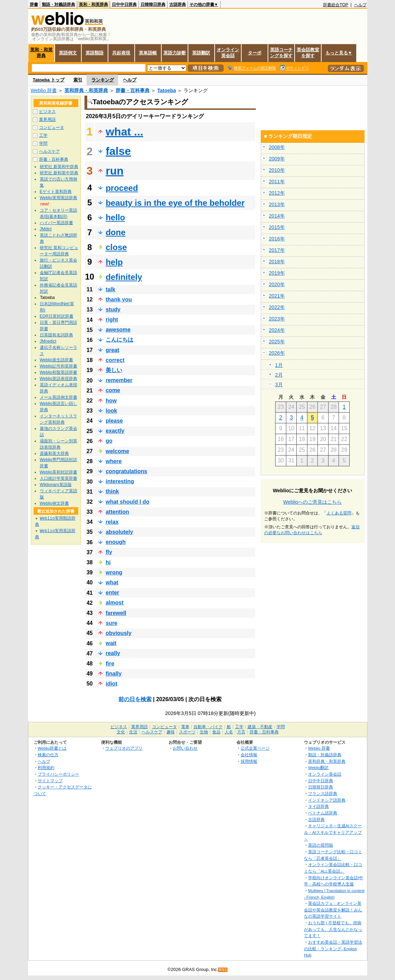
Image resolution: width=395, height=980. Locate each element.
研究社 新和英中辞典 (59, 173)
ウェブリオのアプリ (124, 748)
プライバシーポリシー (59, 774)
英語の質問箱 (321, 845)
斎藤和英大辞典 (54, 453)
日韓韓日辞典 (153, 5)
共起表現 (121, 53)
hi (108, 562)
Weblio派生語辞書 (56, 360)
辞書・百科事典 (133, 90)
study (113, 310)
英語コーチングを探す (281, 53)
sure (111, 623)
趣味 (171, 732)
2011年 (277, 182)
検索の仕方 (48, 755)
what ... (124, 132)
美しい (114, 370)
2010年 (277, 170)
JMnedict (48, 341)
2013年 (277, 204)
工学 (43, 135)
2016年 (277, 239)
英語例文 (68, 53)
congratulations (126, 471)
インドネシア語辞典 (327, 800)
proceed (122, 188)
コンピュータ (52, 127)
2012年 (277, 193)
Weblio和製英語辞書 (59, 372)
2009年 (277, 159)
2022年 (277, 307)
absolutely (119, 532)
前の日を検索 (135, 699)
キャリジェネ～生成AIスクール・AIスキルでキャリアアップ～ (333, 832)
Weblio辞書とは (52, 748)
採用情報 (249, 761)
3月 (279, 385)
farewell (116, 613)
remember (119, 380)
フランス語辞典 (323, 793)
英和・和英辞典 (93, 5)
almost (115, 603)
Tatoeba (167, 90)
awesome (118, 330)
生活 (133, 732)
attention (117, 512)
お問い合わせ (185, 748)
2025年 (277, 342)
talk (110, 289)
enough (116, 542)
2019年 (277, 273)
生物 (204, 732)
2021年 (277, 296)
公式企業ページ (255, 748)
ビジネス (47, 112)
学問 (43, 143)
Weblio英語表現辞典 (59, 379)
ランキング (103, 80)
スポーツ (187, 732)
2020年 (277, 284)
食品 (216, 732)
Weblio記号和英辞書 (59, 366)
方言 (241, 732)
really (113, 653)
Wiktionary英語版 (56, 485)
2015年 (277, 227)
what (112, 582)
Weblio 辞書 (44, 90)
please (114, 421)
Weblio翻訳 (318, 767)
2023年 (277, 319)
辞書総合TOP (336, 5)
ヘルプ (360, 5)
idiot (111, 684)
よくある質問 (339, 513)
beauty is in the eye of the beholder (175, 203)
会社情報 (249, 755)
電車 (185, 727)
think (112, 491)
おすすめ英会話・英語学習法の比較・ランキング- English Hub (333, 948)
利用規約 (46, 767)
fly (109, 552)
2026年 (277, 353)
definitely (124, 277)
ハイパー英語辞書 (56, 223)
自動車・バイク (208, 727)
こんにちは (119, 340)
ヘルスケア (50, 151)
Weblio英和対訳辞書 (59, 472)
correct (115, 360)
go (109, 441)
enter (112, 593)
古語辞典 (178, 5)
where (114, 461)
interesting (120, 481)
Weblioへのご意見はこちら (313, 502)
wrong (114, 572)
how (111, 401)
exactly (115, 431)
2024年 (277, 330)
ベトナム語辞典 (323, 813)
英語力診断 (175, 53)
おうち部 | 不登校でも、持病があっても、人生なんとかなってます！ (333, 929)
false (118, 151)
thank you (119, 299)
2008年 (277, 147)
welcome (117, 451)
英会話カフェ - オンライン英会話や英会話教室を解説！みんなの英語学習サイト (333, 910)
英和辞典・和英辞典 (86, 90)
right (112, 320)
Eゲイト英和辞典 (56, 192)
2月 (279, 375)
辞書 (34, 5)
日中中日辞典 (124, 5)
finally (114, 674)
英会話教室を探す (308, 53)
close (116, 247)
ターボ (255, 53)
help (114, 262)
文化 (121, 732)
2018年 (277, 262)
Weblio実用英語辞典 (59, 198)
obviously (119, 633)
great (112, 350)
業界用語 (47, 120)
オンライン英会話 (228, 53)
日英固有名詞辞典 (56, 335)
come (113, 390)
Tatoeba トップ (49, 80)
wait (111, 643)
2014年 (277, 216)
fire (110, 664)
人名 (229, 732)
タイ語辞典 (318, 806)
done (115, 232)
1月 (279, 365)
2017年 (277, 250)
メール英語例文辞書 (59, 397)
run (115, 171)
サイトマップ (50, 781)
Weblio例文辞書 (54, 503)
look (111, 411)
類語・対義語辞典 (59, 5)
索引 (78, 80)
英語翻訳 (201, 53)
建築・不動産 (260, 727)
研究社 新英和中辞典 (59, 167)
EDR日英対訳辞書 (57, 316)
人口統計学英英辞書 (59, 478)
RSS (223, 970)
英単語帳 (148, 53)
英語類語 (95, 53)
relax (112, 522)
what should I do (127, 502)
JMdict (46, 229)
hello (115, 217)
